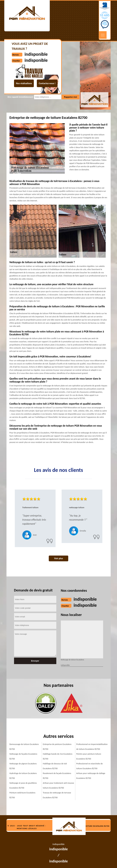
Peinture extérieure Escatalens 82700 (22, 795)
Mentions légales (27, 828)
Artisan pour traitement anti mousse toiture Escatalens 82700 (58, 785)
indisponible (85, 599)
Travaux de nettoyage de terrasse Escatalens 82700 (57, 795)
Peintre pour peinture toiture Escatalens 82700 (89, 756)
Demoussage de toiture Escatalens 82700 (24, 747)
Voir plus (58, 558)
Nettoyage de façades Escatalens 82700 (23, 756)
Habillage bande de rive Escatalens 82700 (58, 756)
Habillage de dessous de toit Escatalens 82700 (55, 766)
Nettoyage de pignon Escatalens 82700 (23, 766)
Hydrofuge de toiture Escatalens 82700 (23, 776)
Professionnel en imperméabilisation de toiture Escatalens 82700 (92, 747)
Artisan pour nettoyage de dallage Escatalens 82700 (91, 776)
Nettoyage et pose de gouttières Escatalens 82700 (23, 785)
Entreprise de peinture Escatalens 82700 (57, 747)
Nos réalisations (24, 83)
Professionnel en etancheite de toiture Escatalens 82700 (89, 766)
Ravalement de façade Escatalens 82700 (57, 776)
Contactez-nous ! (47, 83)
